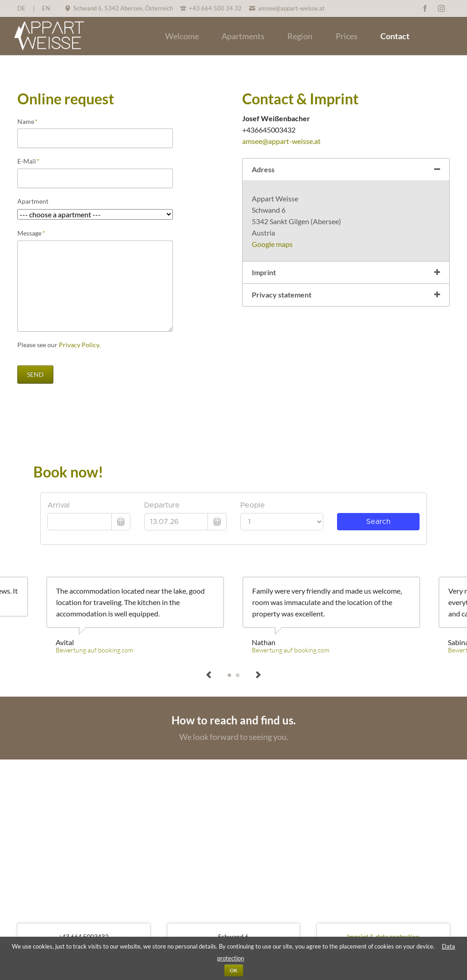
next (258, 675)
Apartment (33, 201)
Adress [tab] (263, 169)
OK (234, 970)
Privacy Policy (79, 345)
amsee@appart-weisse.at (281, 141)
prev (209, 675)
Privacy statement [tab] (282, 295)
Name (33, 122)
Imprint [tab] (264, 272)
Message (33, 233)
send (35, 374)
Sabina (238, 675)
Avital (229, 675)
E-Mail (33, 161)
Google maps (272, 244)
